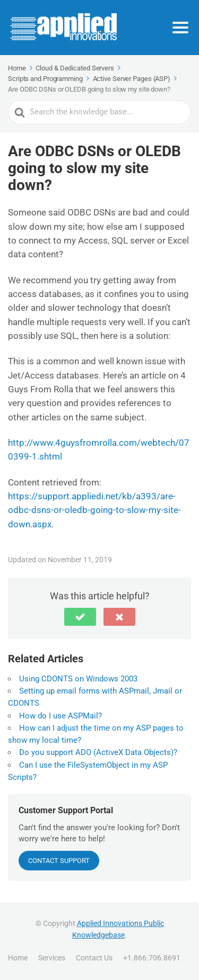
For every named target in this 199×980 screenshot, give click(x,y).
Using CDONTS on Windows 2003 (78, 679)
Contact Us (94, 958)
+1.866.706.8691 (152, 958)
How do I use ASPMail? (60, 716)
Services (52, 958)
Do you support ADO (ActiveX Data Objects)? (98, 752)
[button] (80, 617)
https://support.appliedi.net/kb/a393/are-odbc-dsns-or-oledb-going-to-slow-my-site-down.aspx (94, 510)
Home (18, 958)
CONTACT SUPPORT (59, 861)
